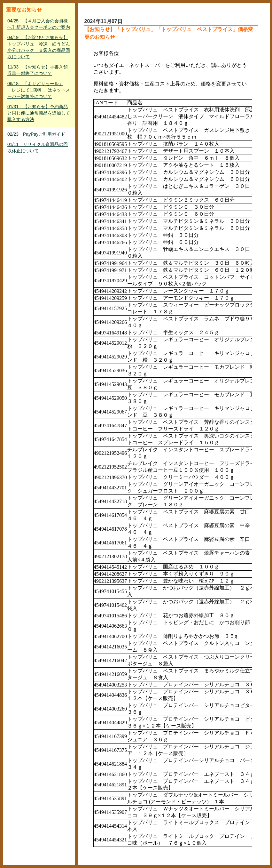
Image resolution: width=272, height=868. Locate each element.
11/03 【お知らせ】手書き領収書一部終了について (38, 70)
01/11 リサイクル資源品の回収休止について (38, 148)
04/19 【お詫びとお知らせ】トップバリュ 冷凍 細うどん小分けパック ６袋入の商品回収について (39, 47)
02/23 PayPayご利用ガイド (36, 134)
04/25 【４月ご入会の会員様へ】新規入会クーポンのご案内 (39, 24)
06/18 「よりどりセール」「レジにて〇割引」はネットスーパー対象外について (39, 90)
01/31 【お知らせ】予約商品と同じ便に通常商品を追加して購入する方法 (39, 113)
